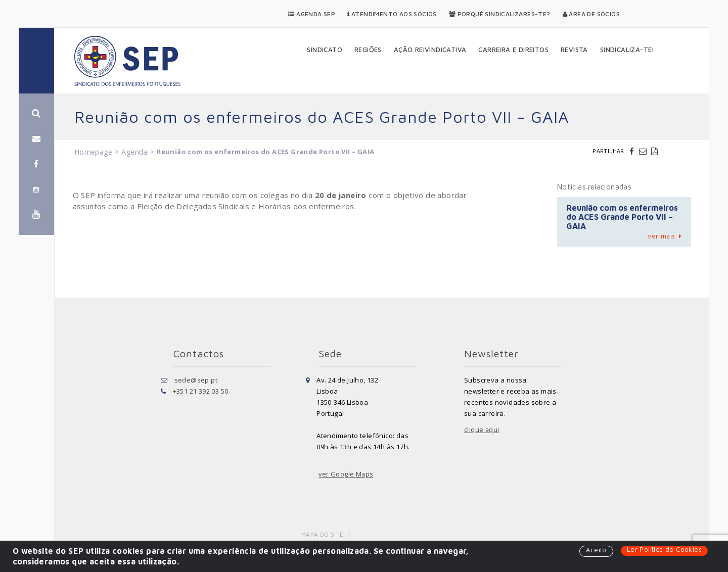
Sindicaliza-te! (627, 50)
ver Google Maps (346, 474)
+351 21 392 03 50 (201, 391)
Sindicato (325, 50)
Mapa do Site (323, 534)
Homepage (93, 152)
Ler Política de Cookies (664, 550)
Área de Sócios (591, 14)
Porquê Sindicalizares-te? (500, 14)
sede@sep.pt (196, 380)
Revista (574, 50)
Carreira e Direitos (513, 50)
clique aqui (482, 430)
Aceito (596, 550)
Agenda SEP (312, 14)
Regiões (368, 50)
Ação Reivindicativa (430, 50)
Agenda (134, 152)
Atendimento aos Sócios (392, 14)
